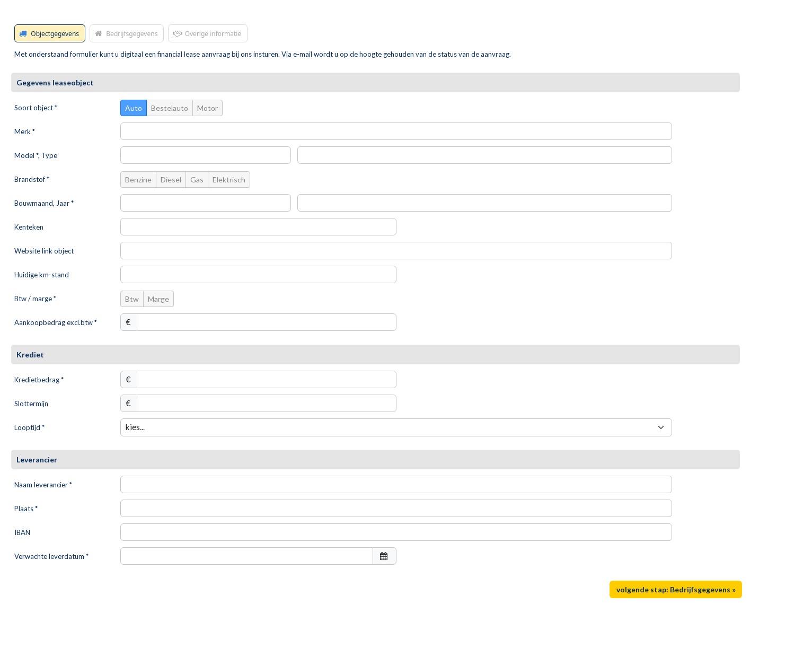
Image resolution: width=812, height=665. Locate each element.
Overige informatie (206, 33)
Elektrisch (229, 180)
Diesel (171, 180)
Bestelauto (170, 108)
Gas (197, 180)
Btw (132, 299)
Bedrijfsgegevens (125, 33)
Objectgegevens (48, 33)
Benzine (138, 180)
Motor (208, 108)
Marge (158, 299)
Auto (134, 108)
